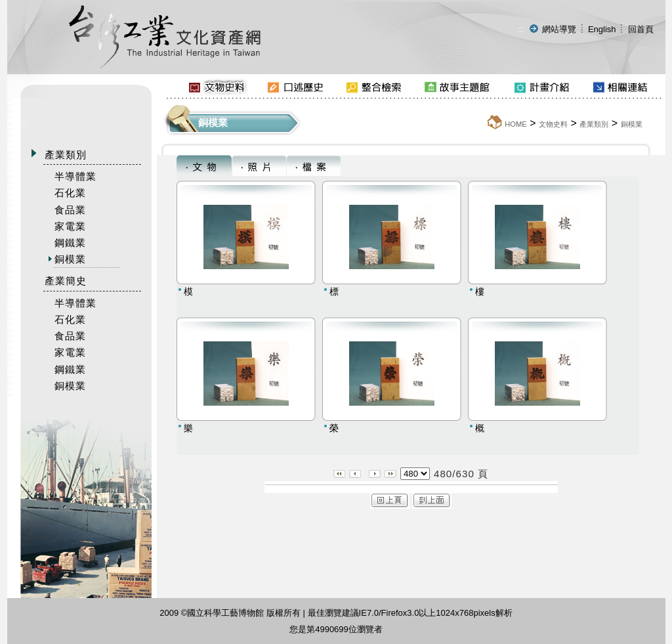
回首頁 (641, 29)
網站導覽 (559, 29)
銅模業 (632, 124)
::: (521, 29)
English (602, 29)
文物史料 (553, 124)
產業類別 (594, 124)
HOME (516, 124)
